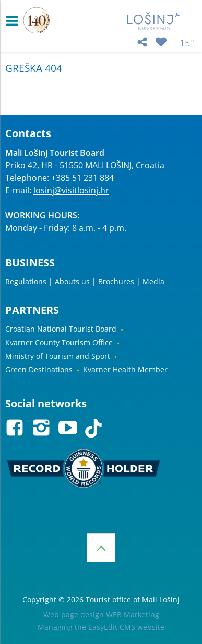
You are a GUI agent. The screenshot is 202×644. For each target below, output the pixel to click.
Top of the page (101, 548)
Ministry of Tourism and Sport (58, 356)
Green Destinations (39, 369)
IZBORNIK (14, 21)
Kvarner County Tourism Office (59, 342)
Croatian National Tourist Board (61, 329)
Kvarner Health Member (125, 369)
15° (187, 43)
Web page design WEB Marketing (101, 615)
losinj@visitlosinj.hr (71, 190)
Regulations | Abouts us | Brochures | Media (85, 281)
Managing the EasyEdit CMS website (101, 627)
